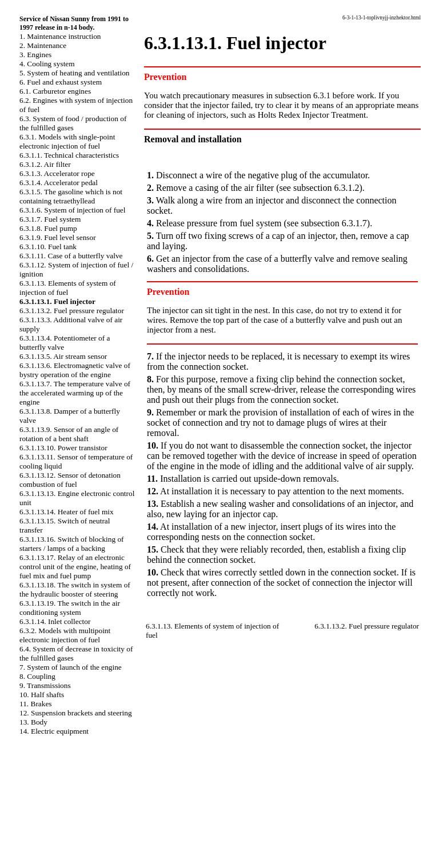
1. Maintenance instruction (60, 36)
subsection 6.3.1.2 (326, 188)
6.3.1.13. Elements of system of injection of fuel (68, 288)
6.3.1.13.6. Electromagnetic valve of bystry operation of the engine (75, 370)
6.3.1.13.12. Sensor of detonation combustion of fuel (70, 480)
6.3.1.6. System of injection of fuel (72, 210)
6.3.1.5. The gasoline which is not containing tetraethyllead (71, 196)
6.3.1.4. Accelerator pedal (59, 183)
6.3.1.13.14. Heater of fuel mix (67, 512)
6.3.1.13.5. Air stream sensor (63, 356)
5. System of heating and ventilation (74, 73)
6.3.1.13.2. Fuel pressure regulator (72, 311)
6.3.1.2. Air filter (45, 164)
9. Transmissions (45, 685)
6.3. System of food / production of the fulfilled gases (73, 123)
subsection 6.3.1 (303, 95)
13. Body (33, 722)
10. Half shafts (42, 695)
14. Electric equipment (54, 731)
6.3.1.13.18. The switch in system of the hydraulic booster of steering (75, 589)
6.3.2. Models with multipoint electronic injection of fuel (65, 635)
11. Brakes (36, 704)
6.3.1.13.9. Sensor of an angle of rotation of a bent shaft (69, 434)
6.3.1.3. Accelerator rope (57, 173)
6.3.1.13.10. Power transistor (63, 448)
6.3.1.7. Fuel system (50, 219)
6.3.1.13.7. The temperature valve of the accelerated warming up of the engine (75, 393)
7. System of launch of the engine (71, 667)
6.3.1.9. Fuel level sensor (58, 237)
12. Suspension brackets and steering (76, 713)
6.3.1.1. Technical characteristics (69, 155)
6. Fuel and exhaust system (61, 82)
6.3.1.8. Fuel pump (48, 228)
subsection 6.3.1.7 (334, 223)
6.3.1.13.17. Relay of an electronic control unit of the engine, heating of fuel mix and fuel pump (75, 567)
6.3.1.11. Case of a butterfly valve (71, 256)
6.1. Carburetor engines (55, 91)
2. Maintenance (43, 45)
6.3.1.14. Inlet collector (55, 621)
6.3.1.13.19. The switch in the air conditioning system (70, 608)
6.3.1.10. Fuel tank (48, 247)
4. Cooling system (47, 64)
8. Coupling (37, 676)
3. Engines (35, 55)
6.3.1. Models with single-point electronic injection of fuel (67, 141)
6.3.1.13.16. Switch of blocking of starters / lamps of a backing (72, 544)
